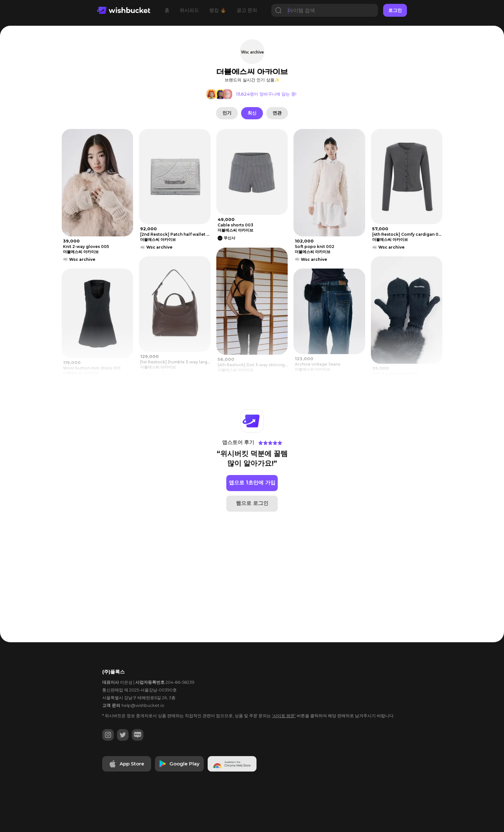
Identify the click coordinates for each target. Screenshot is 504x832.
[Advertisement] (26, 225)
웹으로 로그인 (252, 503)
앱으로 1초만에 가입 (252, 483)
